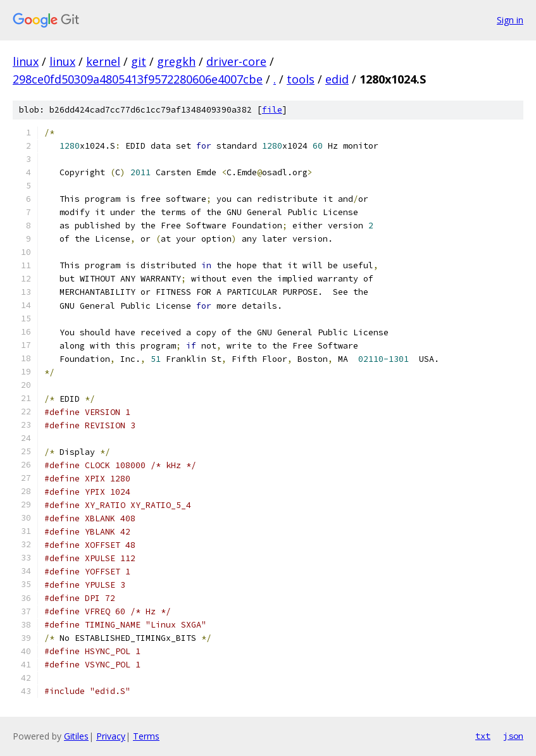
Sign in (510, 20)
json (513, 736)
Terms (146, 736)
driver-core (236, 61)
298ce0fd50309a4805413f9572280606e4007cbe (138, 79)
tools (301, 79)
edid (337, 79)
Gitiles (76, 736)
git (139, 61)
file (272, 110)
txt (483, 736)
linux (26, 61)
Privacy (111, 736)
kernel (103, 61)
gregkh (176, 61)
